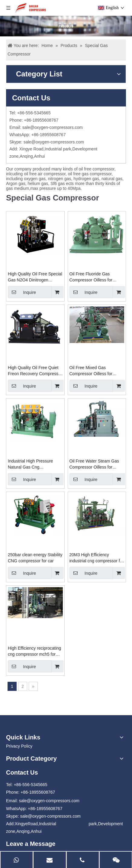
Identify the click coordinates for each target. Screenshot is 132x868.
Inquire (22, 292)
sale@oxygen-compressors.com (53, 127)
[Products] (66, 26)
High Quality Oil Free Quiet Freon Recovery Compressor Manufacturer (35, 371)
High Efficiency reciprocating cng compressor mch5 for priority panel (34, 651)
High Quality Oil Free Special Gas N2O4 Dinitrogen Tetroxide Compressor (35, 277)
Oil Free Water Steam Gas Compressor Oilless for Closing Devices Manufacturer (94, 464)
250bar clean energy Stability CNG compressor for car (35, 558)
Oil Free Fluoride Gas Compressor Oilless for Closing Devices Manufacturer (91, 277)
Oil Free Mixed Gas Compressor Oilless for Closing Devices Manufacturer (91, 371)
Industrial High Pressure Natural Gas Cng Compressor (30, 464)
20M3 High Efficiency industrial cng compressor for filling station (97, 558)
